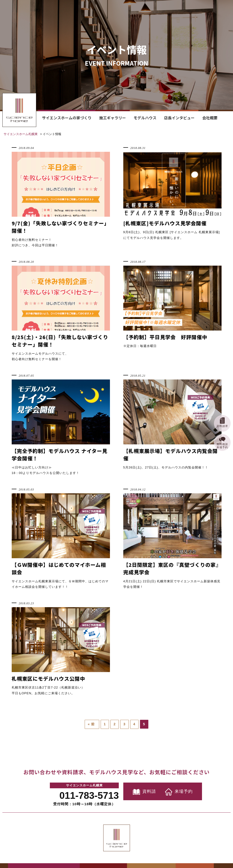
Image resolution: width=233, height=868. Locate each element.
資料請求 (127, 792)
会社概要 (210, 118)
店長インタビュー (179, 118)
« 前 (92, 724)
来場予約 (179, 792)
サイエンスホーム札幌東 (21, 134)
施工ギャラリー (113, 118)
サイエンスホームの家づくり (67, 118)
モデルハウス (145, 118)
